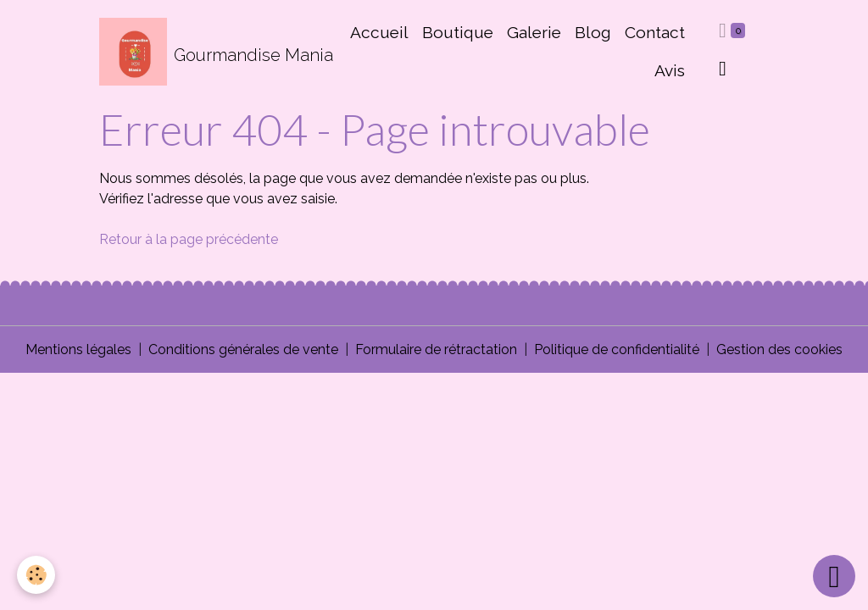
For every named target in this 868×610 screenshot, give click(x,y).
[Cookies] (36, 575)
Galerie (534, 32)
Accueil (379, 32)
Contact (655, 32)
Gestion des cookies (779, 349)
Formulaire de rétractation (436, 349)
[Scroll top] (834, 576)
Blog (593, 32)
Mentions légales (78, 349)
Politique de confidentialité (617, 349)
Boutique (458, 32)
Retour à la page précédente (189, 239)
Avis (670, 70)
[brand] (208, 52)
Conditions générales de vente (243, 349)
